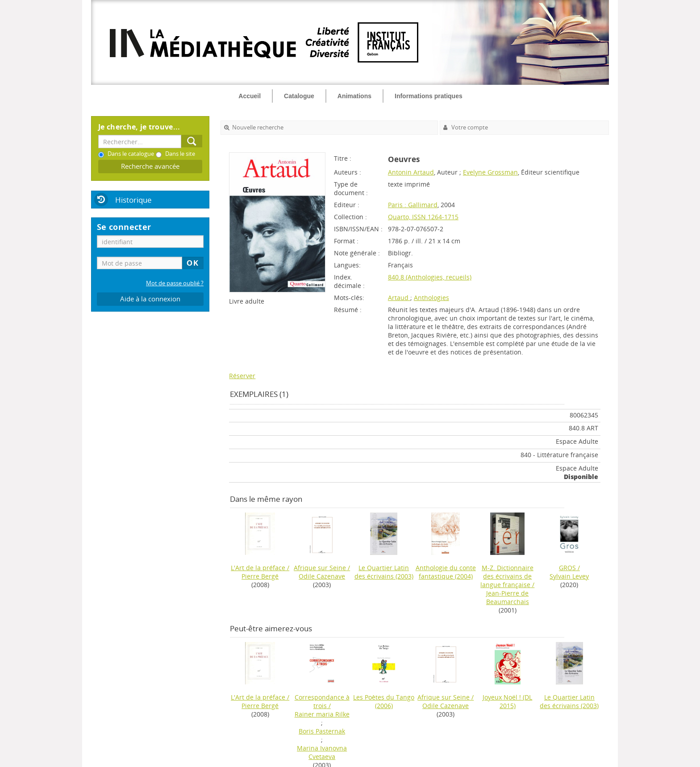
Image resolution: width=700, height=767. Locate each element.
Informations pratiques (429, 96)
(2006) (384, 701)
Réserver (242, 376)
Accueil (250, 96)
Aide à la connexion (150, 299)
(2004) (446, 572)
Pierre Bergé (260, 576)
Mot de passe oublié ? (175, 283)
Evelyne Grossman (490, 172)
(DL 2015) (507, 701)
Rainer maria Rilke (322, 714)
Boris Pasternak (322, 731)
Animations (354, 96)
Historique (133, 200)
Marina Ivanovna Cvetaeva (322, 752)
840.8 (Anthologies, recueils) (430, 277)
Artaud (399, 298)
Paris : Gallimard (413, 205)
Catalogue (299, 96)
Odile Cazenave (322, 576)
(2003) (384, 572)
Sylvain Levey (569, 576)
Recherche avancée (150, 166)
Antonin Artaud (411, 172)
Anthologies (431, 298)
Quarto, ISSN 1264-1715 (423, 217)
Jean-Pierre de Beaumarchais (508, 597)
